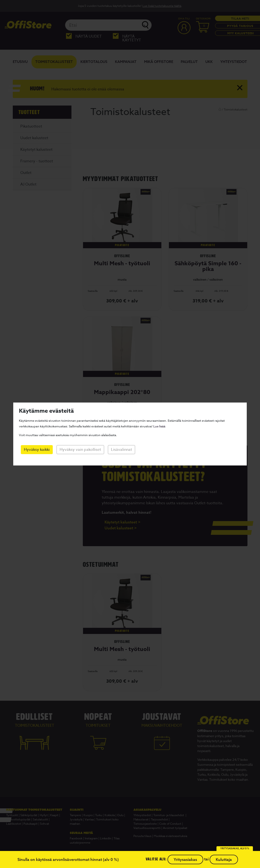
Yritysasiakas (185, 859)
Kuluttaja (224, 859)
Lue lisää (159, 426)
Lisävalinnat (121, 450)
